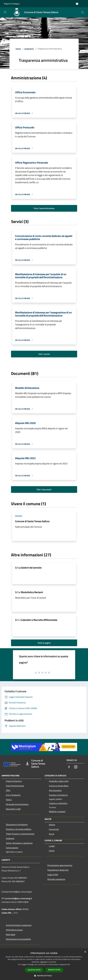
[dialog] (44, 965)
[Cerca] (83, 12)
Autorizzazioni (12, 848)
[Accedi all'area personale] (77, 4)
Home (18, 49)
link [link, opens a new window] (69, 964)
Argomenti (29, 49)
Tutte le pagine (44, 643)
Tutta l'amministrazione (44, 208)
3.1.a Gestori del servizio (28, 568)
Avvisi (52, 834)
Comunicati (54, 829)
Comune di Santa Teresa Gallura (32, 521)
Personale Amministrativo (17, 804)
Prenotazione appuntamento (60, 865)
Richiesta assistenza (56, 879)
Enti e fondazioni (13, 795)
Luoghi (52, 846)
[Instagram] (76, 767)
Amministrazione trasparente (19, 925)
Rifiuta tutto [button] (54, 970)
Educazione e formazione (17, 824)
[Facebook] (69, 767)
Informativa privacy (14, 930)
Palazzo (19, 516)
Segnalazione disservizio (58, 870)
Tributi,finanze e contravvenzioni (20, 834)
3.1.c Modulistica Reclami (29, 592)
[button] (44, 976)
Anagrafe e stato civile (59, 781)
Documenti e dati (13, 809)
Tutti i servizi (44, 354)
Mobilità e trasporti (57, 811)
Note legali (11, 934)
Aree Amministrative (15, 786)
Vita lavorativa (55, 790)
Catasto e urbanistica (58, 803)
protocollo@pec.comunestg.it (19, 898)
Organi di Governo (14, 781)
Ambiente (10, 838)
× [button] (85, 952)
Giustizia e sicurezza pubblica (19, 829)
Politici (9, 800)
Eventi (52, 851)
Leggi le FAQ (53, 875)
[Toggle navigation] (5, 12)
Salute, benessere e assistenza (19, 843)
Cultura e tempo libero (59, 786)
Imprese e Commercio (58, 795)
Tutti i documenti (44, 489)
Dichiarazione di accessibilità (18, 939)
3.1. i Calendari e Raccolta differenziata (36, 620)
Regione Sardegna (12, 4)
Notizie (52, 825)
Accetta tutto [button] (34, 970)
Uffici (8, 790)
